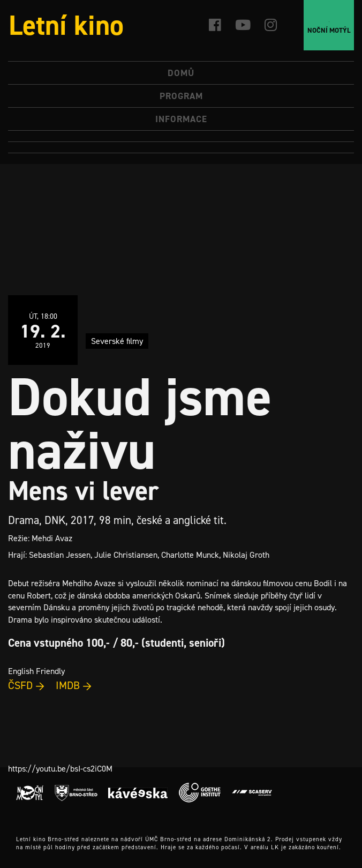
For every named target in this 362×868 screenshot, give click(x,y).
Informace (181, 119)
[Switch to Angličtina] (181, 148)
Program (181, 96)
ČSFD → (27, 685)
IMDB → (74, 685)
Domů (181, 73)
